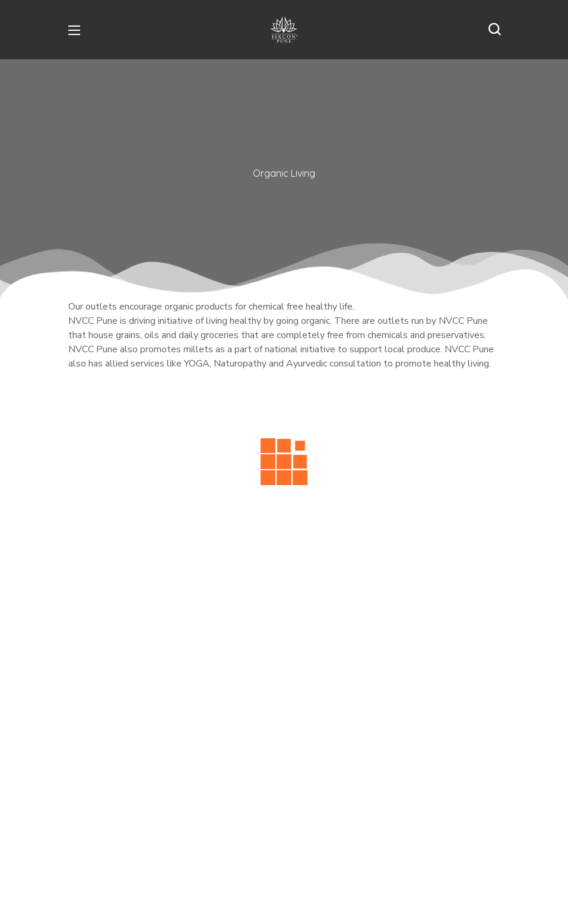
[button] (494, 30)
